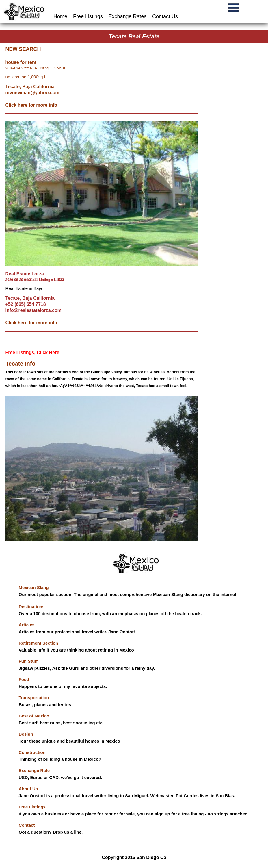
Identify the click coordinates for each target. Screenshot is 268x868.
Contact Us (165, 16)
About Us (28, 789)
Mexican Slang (34, 587)
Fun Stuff (28, 661)
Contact (27, 825)
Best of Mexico (34, 716)
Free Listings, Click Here (32, 352)
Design (26, 734)
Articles (27, 625)
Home (61, 16)
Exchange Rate (34, 770)
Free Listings (88, 16)
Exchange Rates (128, 16)
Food (24, 679)
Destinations (32, 607)
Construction (32, 752)
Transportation (34, 698)
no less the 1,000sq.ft (26, 77)
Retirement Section (39, 643)
